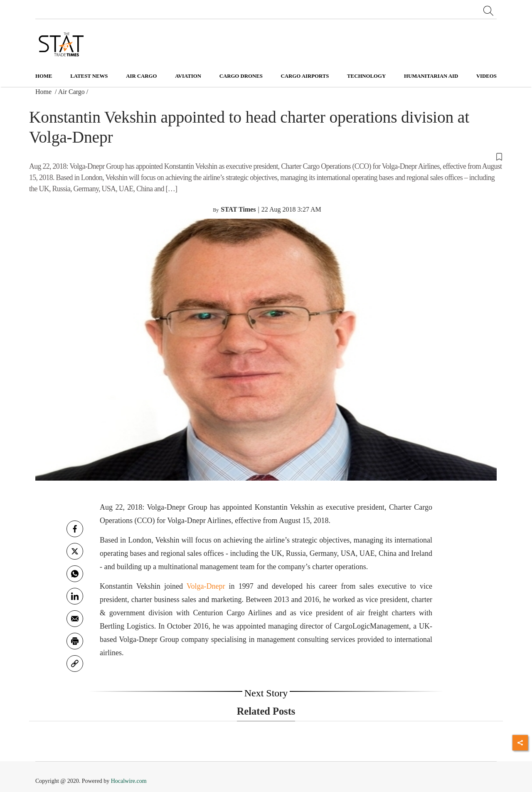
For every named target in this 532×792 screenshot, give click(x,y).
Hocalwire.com (129, 781)
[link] (75, 664)
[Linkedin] (75, 596)
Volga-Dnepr (206, 586)
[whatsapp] (75, 574)
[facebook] (75, 529)
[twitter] (75, 551)
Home (44, 76)
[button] (266, 156)
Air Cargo (71, 92)
